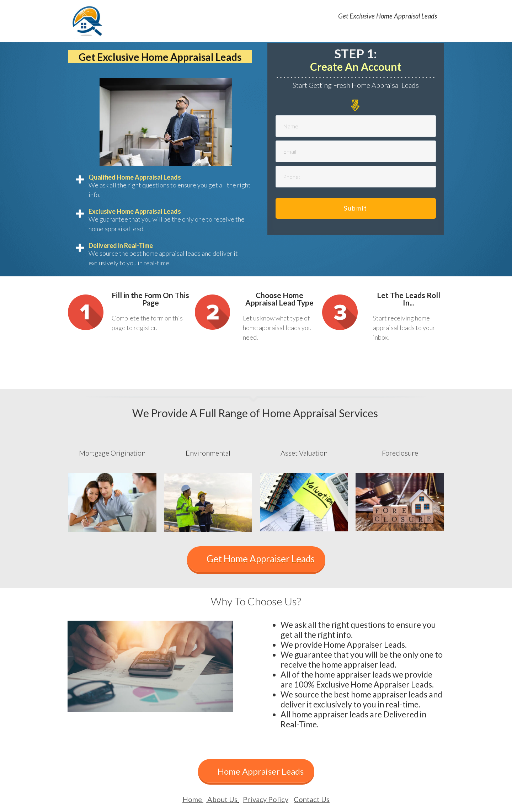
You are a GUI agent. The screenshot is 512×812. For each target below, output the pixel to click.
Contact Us (312, 799)
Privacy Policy (266, 799)
